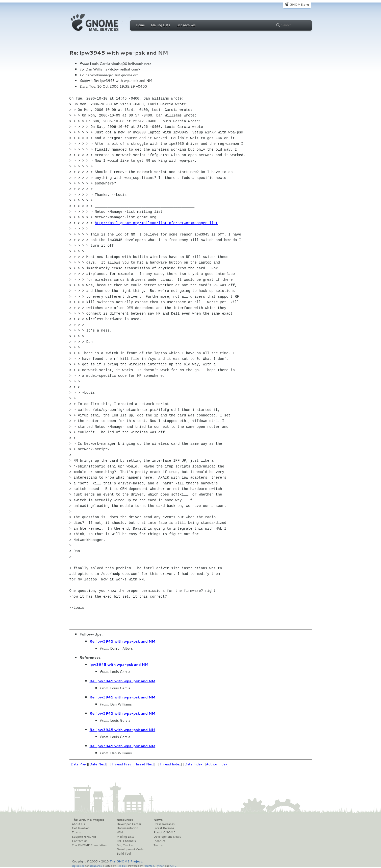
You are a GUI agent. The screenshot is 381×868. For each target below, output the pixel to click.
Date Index (194, 764)
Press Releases (164, 824)
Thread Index (170, 764)
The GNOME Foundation (89, 845)
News (158, 820)
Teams (77, 832)
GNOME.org (299, 4)
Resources (125, 820)
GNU (173, 866)
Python (160, 866)
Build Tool (124, 854)
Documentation (127, 828)
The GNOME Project (88, 820)
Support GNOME (84, 837)
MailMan (149, 866)
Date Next (98, 764)
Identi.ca (160, 841)
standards (96, 866)
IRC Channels (126, 841)
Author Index (217, 764)
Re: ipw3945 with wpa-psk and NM (123, 641)
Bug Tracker (125, 845)
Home (140, 25)
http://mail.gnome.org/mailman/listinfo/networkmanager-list (156, 223)
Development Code (130, 849)
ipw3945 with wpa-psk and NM (119, 665)
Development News (167, 837)
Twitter (159, 845)
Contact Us (80, 841)
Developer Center (129, 824)
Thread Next (144, 764)
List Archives (186, 25)
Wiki (120, 832)
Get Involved (81, 828)
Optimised (78, 866)
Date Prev (79, 764)
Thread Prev (121, 764)
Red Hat (121, 866)
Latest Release (164, 828)
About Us (79, 824)
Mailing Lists (161, 25)
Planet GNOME (164, 832)
